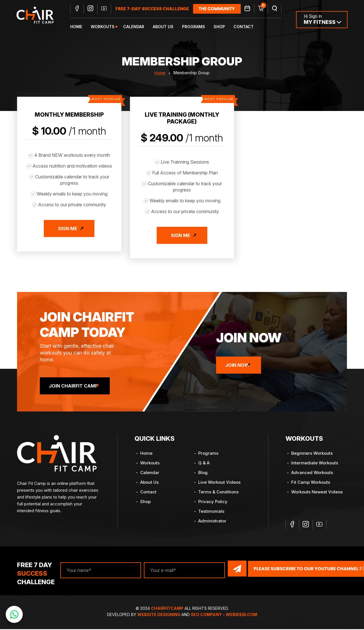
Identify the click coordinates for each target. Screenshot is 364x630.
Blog (203, 474)
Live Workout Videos (219, 484)
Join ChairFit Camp (79, 387)
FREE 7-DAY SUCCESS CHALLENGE (158, 9)
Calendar (140, 27)
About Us (169, 27)
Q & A (204, 464)
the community (223, 9)
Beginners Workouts (312, 455)
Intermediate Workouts (315, 464)
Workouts (109, 27)
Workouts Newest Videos (317, 493)
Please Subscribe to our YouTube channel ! (296, 570)
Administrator (212, 522)
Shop (225, 27)
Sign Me (68, 235)
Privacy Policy (213, 503)
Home (82, 27)
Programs (199, 27)
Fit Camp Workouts (311, 484)
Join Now (242, 367)
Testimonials (211, 513)
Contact (250, 27)
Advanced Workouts (312, 474)
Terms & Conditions (218, 493)
